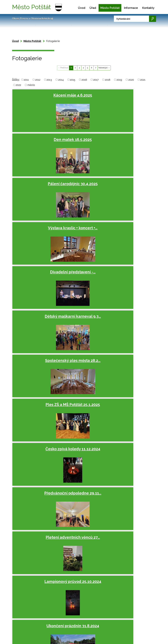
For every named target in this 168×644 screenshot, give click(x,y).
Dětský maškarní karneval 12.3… (130, 515)
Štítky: (16, 79)
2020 (131, 80)
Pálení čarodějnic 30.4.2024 (36, 329)
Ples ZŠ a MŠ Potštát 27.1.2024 (83, 376)
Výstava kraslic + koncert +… (36, 144)
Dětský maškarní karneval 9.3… (130, 144)
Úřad (93, 8)
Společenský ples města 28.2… (36, 190)
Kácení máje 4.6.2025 (36, 95)
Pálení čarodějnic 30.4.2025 (130, 98)
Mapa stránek (31, 618)
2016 (84, 80)
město (31, 85)
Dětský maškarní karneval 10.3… (130, 329)
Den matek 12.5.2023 (36, 512)
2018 (108, 80)
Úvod (82, 8)
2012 (38, 80)
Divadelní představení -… (83, 144)
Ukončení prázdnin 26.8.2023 (36, 468)
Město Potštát (110, 8)
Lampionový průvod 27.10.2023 (130, 422)
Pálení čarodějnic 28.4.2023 (83, 515)
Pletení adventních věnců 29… (36, 422)
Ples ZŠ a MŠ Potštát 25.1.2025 (83, 190)
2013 (49, 80)
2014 (61, 80)
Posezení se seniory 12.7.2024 (83, 283)
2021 (143, 80)
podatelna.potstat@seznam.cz (78, 638)
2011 (26, 80)
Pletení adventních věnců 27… (83, 237)
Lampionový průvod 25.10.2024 (130, 237)
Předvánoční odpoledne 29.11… (36, 237)
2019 (119, 80)
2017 (96, 80)
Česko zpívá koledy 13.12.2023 (130, 376)
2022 (18, 85)
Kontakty (148, 8)
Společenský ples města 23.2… (36, 376)
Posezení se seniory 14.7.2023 (83, 468)
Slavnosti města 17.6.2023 (130, 468)
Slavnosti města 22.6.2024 (130, 283)
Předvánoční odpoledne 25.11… (83, 422)
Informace (131, 8)
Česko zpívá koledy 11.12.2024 (130, 190)
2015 (73, 80)
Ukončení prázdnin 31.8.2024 (36, 283)
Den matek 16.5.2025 (83, 95)
